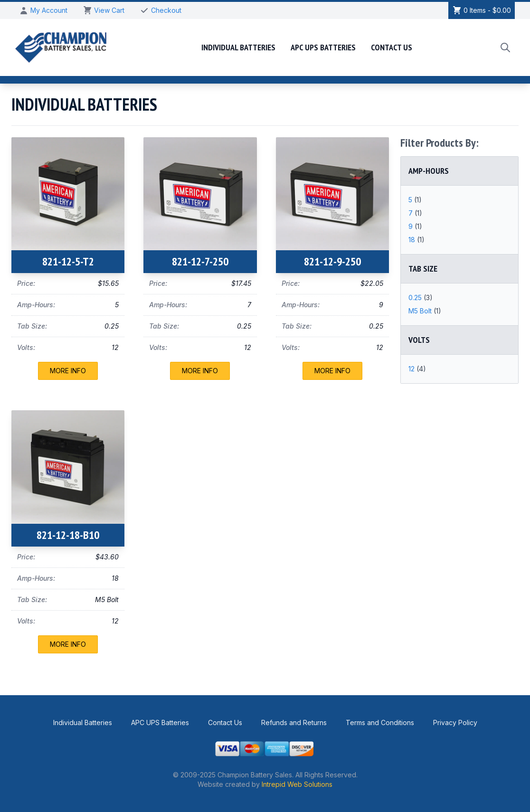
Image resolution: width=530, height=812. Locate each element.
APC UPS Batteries (323, 47)
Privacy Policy (455, 722)
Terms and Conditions (380, 722)
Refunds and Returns (294, 722)
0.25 (416, 297)
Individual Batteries (238, 47)
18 (413, 240)
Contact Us (392, 47)
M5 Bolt (421, 311)
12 (412, 369)
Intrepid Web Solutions (297, 784)
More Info (68, 371)
